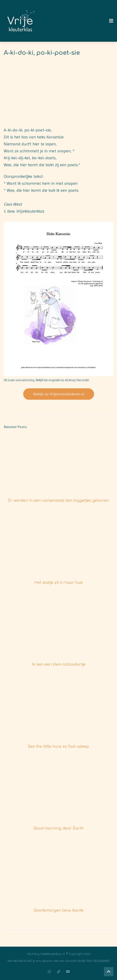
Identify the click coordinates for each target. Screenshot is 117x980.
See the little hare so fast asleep (58, 747)
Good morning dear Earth (59, 828)
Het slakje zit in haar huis (59, 583)
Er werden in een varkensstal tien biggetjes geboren (58, 501)
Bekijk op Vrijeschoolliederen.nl (59, 394)
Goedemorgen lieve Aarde (59, 910)
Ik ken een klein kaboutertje (59, 664)
